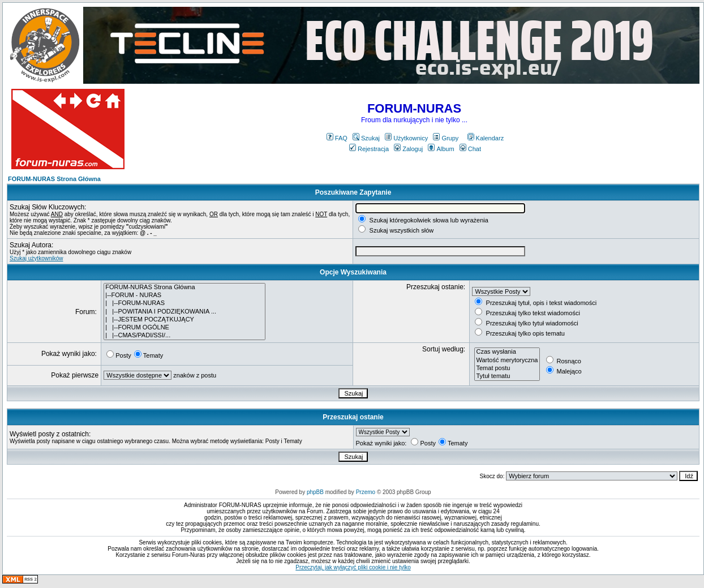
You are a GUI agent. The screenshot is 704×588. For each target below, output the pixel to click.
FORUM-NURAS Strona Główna (54, 179)
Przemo (366, 492)
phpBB (315, 492)
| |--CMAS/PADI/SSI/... (184, 336)
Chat (470, 149)
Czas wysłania (507, 352)
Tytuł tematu (507, 376)
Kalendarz (486, 138)
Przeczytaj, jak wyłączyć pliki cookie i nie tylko (353, 567)
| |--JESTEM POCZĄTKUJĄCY (184, 320)
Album (441, 149)
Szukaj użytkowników (36, 258)
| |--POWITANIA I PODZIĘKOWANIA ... (184, 312)
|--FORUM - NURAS (184, 295)
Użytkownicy (406, 138)
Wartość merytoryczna (507, 360)
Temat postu (507, 368)
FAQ (337, 138)
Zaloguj (408, 149)
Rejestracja (369, 149)
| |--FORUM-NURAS (184, 303)
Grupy (446, 138)
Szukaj (366, 138)
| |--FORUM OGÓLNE (184, 328)
